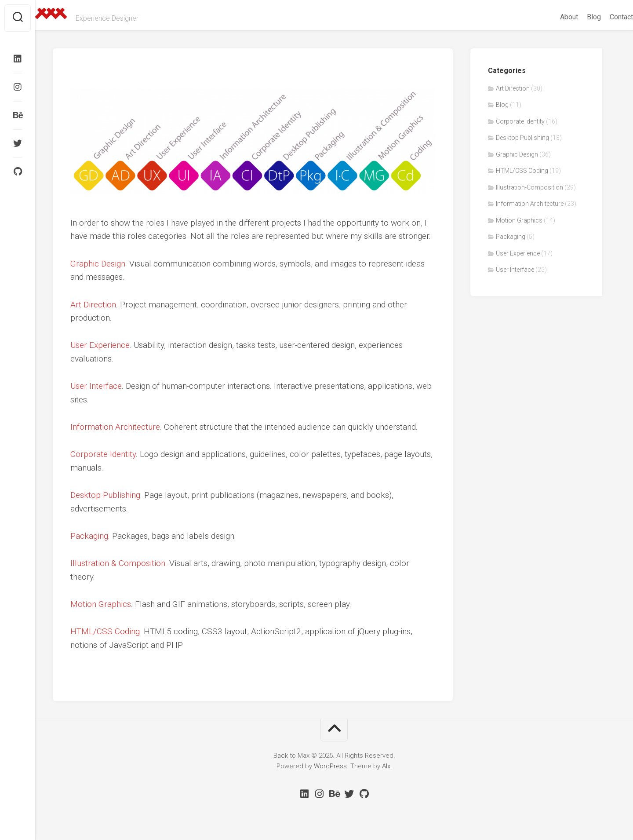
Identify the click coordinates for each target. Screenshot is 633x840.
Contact (604, 17)
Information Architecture (115, 427)
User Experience (100, 345)
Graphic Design (98, 264)
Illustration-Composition (529, 187)
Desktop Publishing (105, 495)
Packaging (89, 536)
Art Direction (93, 305)
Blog (576, 17)
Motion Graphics (101, 604)
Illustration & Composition (118, 563)
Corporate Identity (103, 454)
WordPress (330, 766)
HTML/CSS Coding (105, 631)
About (551, 17)
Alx (386, 766)
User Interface (96, 386)
